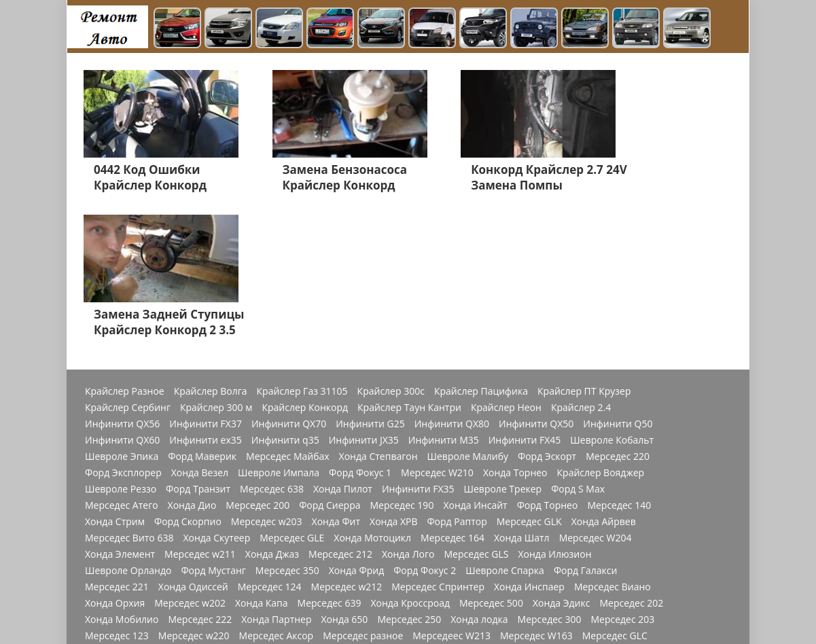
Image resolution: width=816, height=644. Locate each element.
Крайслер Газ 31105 (302, 252)
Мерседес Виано (613, 448)
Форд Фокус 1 (360, 334)
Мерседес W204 (596, 399)
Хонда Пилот (343, 350)
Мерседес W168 (121, 513)
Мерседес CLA (426, 513)
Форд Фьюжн (189, 545)
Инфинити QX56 (122, 285)
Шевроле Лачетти (127, 611)
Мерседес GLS (476, 415)
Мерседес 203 (622, 480)
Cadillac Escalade (616, 594)
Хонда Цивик (327, 545)
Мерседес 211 (185, 562)
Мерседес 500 (491, 464)
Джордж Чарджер (341, 594)
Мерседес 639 (330, 464)
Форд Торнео (548, 366)
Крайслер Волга (211, 252)
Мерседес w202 (190, 464)
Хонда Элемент (120, 415)
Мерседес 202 (631, 464)
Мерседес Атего (122, 366)
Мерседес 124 (270, 448)
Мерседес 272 (279, 513)
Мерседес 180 (355, 529)
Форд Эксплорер (123, 334)
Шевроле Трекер (503, 350)
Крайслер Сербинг (128, 268)
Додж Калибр (262, 578)
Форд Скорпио (188, 382)
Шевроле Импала (279, 334)
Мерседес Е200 (622, 545)
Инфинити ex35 (206, 301)
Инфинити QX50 (536, 285)
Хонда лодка (479, 480)
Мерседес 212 (340, 415)
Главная (197, 611)
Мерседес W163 (536, 497)
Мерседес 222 (200, 480)
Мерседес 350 (287, 431)
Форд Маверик (202, 317)
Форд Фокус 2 (425, 431)
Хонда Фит (336, 382)
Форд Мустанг (213, 431)
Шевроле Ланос (393, 562)
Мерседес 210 (117, 578)
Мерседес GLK (529, 382)
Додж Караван (541, 562)
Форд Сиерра (330, 366)
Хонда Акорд (114, 562)
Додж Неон (265, 594)
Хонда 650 (345, 480)
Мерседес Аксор (277, 497)
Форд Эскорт (547, 317)
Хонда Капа (262, 464)
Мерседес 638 (272, 350)
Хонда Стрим (115, 382)
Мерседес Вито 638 (129, 399)
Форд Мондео (117, 545)
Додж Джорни (585, 578)
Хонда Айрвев (604, 382)
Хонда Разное (190, 578)
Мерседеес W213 (451, 497)
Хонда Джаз (272, 415)
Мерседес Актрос (436, 529)
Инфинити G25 (370, 285)
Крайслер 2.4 (581, 268)
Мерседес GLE (292, 399)
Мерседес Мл (515, 529)
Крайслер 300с (391, 252)
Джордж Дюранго (528, 594)
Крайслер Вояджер (601, 334)
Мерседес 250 (409, 480)
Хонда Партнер (276, 480)
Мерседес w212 (347, 448)
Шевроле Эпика (122, 317)
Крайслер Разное (125, 252)
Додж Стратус (512, 578)
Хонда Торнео (515, 334)
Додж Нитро (113, 594)
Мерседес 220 (618, 317)
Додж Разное (469, 562)
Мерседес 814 (353, 513)
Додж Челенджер (191, 594)
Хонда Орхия (115, 464)
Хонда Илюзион (554, 415)
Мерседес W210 (437, 334)
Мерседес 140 (619, 366)
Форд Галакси (586, 431)
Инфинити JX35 (364, 301)
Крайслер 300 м (216, 268)
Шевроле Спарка (505, 431)
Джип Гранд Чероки (348, 578)
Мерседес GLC (615, 497)
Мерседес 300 (550, 480)
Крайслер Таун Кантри (409, 268)
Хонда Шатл (522, 399)
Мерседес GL (259, 545)
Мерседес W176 (578, 513)
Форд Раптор (457, 382)
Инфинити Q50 (618, 285)
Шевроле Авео (438, 578)
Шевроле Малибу (468, 317)
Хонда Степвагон (378, 317)
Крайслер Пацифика (481, 252)
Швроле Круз (398, 545)
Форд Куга (555, 545)
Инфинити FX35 (418, 350)
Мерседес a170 (200, 529)
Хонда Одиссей (193, 448)
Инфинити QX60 (122, 301)
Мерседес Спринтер (438, 448)
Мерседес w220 (194, 497)
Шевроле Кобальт (612, 301)
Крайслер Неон (506, 268)
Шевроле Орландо (128, 431)
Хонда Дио (192, 366)
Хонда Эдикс (562, 464)
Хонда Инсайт (475, 366)
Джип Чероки (315, 562)
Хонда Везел (200, 334)
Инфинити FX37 (206, 285)
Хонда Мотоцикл (372, 399)
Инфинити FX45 (525, 301)
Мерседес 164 (453, 399)
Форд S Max (578, 350)
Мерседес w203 (267, 382)
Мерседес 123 (117, 497)
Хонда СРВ (250, 562)
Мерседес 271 (500, 513)
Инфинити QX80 (452, 285)
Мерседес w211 (200, 415)
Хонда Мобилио (122, 480)
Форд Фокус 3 (616, 562)
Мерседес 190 (402, 366)
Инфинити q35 (285, 301)
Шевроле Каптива (479, 545)
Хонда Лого (408, 415)
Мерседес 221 (117, 448)
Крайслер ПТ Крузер (584, 252)
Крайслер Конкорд (305, 268)
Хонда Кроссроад (410, 464)
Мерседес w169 (121, 529)
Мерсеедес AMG (593, 529)
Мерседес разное (363, 497)
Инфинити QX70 (289, 285)
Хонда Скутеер (216, 399)
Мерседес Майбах (288, 317)
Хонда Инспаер (529, 448)
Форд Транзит (198, 350)
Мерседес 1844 (279, 529)
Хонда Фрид (357, 431)
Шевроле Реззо (121, 350)
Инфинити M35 (444, 301)
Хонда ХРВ (393, 382)
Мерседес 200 (258, 366)
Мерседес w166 (203, 513)
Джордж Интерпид (434, 594)
